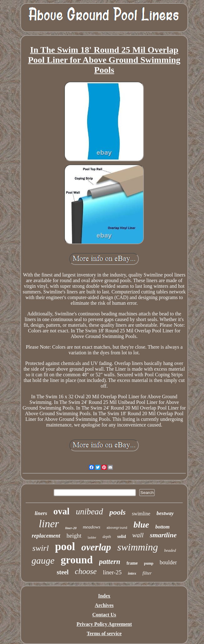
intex (132, 573)
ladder (92, 537)
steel (63, 572)
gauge (43, 560)
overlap (96, 547)
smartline (163, 535)
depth (107, 537)
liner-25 (112, 572)
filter (147, 573)
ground (77, 560)
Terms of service (104, 633)
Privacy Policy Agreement (104, 624)
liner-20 (71, 528)
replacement (46, 536)
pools (118, 512)
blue (141, 525)
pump (149, 563)
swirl (40, 548)
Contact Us (104, 615)
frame (132, 563)
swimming (138, 547)
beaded (170, 550)
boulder (168, 562)
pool (65, 547)
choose (86, 571)
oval (61, 511)
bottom (162, 527)
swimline (141, 514)
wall (138, 535)
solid (122, 537)
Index (104, 596)
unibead (89, 512)
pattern (110, 562)
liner (49, 524)
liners (41, 513)
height (74, 536)
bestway (165, 513)
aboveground (117, 528)
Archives (104, 605)
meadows (92, 527)
